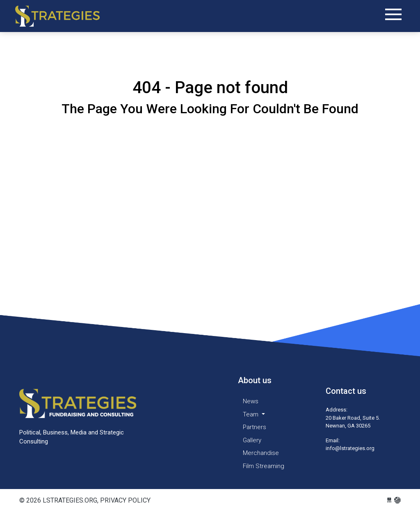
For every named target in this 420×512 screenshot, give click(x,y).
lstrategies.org (64, 16)
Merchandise (261, 453)
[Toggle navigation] (393, 14)
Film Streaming (264, 466)
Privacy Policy (125, 500)
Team (251, 414)
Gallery (252, 440)
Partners (255, 427)
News (251, 401)
